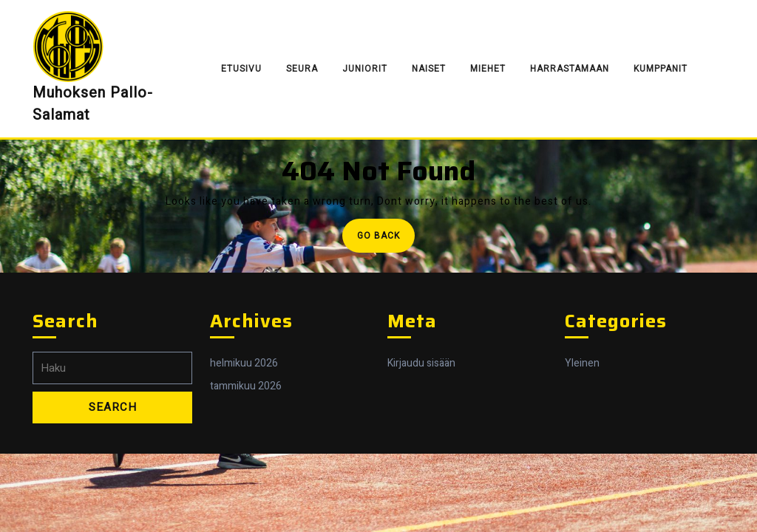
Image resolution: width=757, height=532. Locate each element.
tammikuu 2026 (246, 386)
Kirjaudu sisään (421, 363)
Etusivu (241, 69)
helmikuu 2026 (244, 363)
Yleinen (582, 363)
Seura (302, 69)
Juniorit (365, 69)
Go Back (386, 240)
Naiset (429, 69)
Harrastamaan (570, 69)
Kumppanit (661, 69)
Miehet (488, 69)
